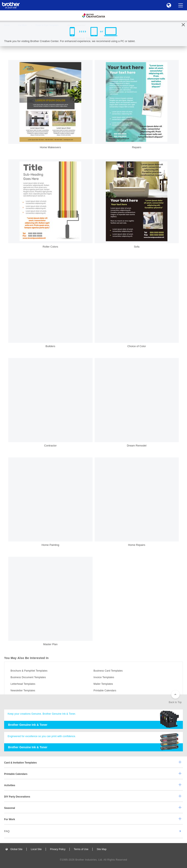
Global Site (16, 849)
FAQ (7, 831)
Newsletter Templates (23, 691)
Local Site (36, 849)
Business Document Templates (28, 677)
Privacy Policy (58, 849)
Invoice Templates (104, 677)
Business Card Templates (108, 671)
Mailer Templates (103, 684)
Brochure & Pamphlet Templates (29, 671)
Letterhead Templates (23, 684)
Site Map (102, 849)
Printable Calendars (105, 691)
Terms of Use (81, 849)
